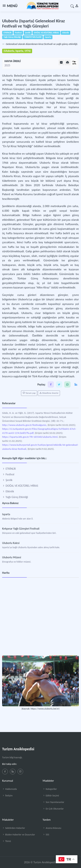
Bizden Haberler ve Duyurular (19, 835)
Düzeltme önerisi (49, 393)
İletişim (7, 796)
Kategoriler (50, 789)
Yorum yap (29, 393)
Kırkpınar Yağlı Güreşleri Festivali (21, 529)
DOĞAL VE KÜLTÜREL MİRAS (20, 486)
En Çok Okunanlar (53, 809)
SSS (46, 835)
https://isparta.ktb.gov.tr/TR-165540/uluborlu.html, (30, 437)
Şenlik (7, 480)
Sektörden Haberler (14, 828)
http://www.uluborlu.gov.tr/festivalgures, (25, 425)
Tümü (7, 841)
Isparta (6, 514)
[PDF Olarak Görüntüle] (61, 62)
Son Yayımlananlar (53, 802)
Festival (8, 474)
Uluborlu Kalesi (11, 543)
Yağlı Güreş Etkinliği (15, 497)
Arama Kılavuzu (52, 828)
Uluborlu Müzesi (12, 557)
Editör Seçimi (51, 796)
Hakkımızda (9, 789)
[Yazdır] (68, 62)
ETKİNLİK (9, 469)
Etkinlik (8, 491)
